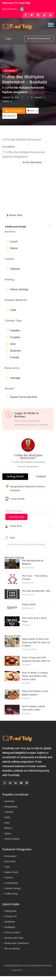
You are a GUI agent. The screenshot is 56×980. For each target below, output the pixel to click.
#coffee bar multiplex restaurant (26, 545)
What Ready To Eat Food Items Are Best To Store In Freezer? (36, 642)
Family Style (11, 872)
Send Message (16, 517)
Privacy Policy (12, 932)
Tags (10, 538)
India (7, 817)
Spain (8, 833)
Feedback (10, 922)
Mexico (8, 828)
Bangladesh (17, 486)
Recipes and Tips (14, 938)
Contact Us (11, 916)
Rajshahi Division (35, 486)
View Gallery (14, 111)
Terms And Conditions (17, 943)
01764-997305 (17, 499)
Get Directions (37, 92)
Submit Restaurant (39, 38)
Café (7, 867)
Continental (11, 883)
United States (12, 839)
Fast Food (10, 861)
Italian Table (29, 604)
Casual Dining (12, 888)
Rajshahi (15, 490)
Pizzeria (26, 625)
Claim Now (28, 526)
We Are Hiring (12, 949)
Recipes (26, 665)
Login (8, 39)
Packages (10, 927)
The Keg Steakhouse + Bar (36, 591)
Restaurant (10, 71)
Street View (14, 215)
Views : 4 (7, 101)
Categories (10, 911)
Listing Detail (15, 476)
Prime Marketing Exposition (33, 970)
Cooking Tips (29, 649)
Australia (10, 801)
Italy (7, 823)
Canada (9, 812)
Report (36, 97)
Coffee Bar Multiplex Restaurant (28, 457)
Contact (41, 476)
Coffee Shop (11, 894)
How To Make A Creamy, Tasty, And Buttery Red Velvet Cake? (35, 676)
